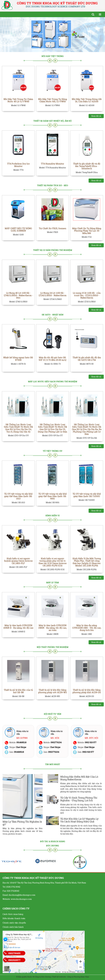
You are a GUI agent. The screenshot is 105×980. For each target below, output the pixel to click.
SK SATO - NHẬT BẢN (53, 315)
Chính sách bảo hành (13, 927)
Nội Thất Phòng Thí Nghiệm (53, 647)
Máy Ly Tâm (52, 582)
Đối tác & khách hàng (53, 841)
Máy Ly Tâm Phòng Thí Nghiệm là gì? (22, 823)
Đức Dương (52, 846)
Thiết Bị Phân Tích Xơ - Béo (53, 185)
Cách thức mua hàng (13, 914)
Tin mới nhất (53, 764)
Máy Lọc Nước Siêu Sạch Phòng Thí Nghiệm (53, 381)
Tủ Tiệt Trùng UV (53, 451)
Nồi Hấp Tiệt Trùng (53, 56)
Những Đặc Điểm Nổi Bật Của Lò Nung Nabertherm (79, 778)
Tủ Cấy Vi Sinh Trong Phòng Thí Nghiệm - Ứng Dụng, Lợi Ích (79, 799)
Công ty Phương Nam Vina (78, 977)
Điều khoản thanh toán (14, 918)
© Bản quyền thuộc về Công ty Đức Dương (33, 977)
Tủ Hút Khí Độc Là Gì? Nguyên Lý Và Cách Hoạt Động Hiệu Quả (79, 820)
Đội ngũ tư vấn (53, 714)
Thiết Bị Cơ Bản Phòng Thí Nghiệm (53, 250)
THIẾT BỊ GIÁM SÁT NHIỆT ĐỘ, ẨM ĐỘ (52, 121)
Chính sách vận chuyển (14, 923)
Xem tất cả (96, 116)
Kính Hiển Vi (53, 515)
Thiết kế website (59, 977)
